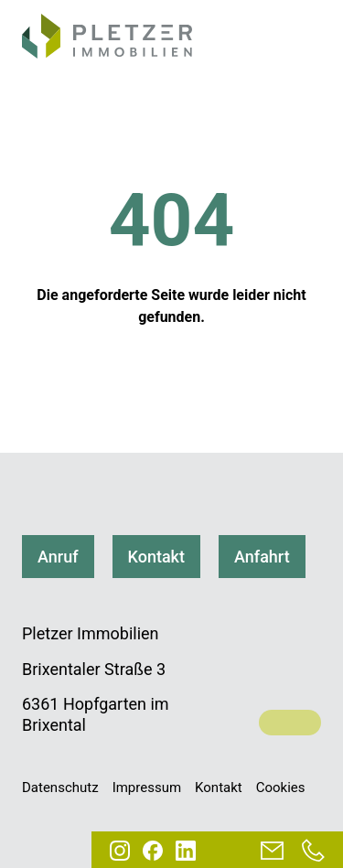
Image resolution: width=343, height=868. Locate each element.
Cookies (281, 788)
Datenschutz (60, 788)
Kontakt (156, 557)
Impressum (147, 788)
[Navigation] (303, 39)
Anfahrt (262, 557)
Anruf (58, 557)
